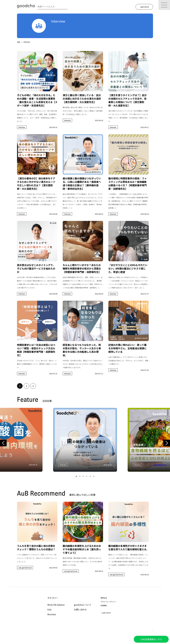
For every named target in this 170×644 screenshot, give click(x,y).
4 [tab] (87, 476)
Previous (3, 443)
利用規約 (104, 605)
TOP (19, 42)
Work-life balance (56, 605)
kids (49, 609)
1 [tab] (76, 476)
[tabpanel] (85, 440)
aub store (145, 7)
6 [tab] (94, 476)
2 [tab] (80, 476)
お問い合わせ (80, 609)
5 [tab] (90, 476)
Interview (22, 127)
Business (52, 614)
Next (167, 443)
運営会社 (104, 598)
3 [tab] (83, 476)
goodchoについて (83, 605)
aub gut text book (25, 568)
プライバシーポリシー (109, 602)
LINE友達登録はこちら (151, 639)
